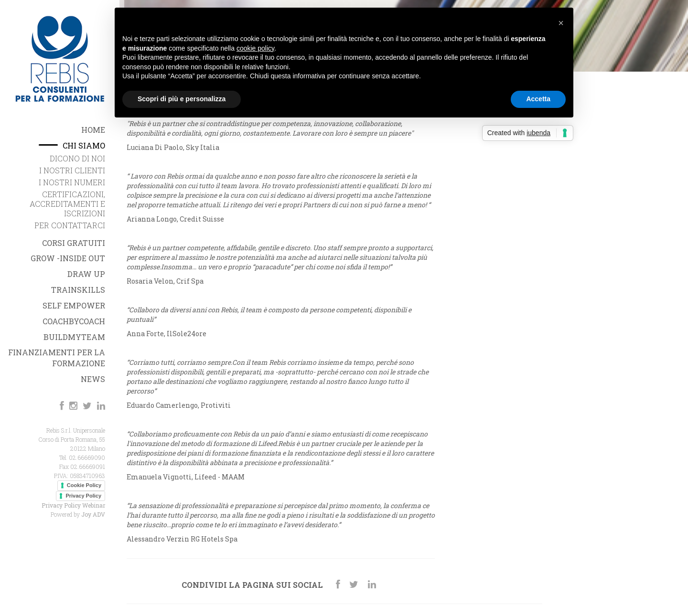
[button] (561, 23)
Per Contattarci (70, 225)
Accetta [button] (538, 99)
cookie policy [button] (255, 48)
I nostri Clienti (72, 170)
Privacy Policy (83, 496)
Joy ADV (93, 514)
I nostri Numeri (72, 182)
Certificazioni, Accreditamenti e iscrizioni (67, 204)
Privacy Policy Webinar (73, 505)
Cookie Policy (84, 485)
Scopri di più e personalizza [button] (182, 99)
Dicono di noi (77, 158)
